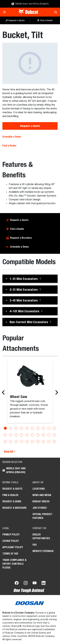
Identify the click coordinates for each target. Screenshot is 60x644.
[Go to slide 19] (49, 435)
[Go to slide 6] (32, 428)
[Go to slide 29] (49, 442)
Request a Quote (30, 126)
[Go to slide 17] (38, 435)
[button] (30, 279)
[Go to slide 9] (49, 428)
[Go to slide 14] (22, 435)
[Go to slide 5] (27, 428)
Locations (39, 489)
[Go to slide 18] (43, 435)
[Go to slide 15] (27, 435)
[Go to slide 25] (27, 442)
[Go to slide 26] (32, 442)
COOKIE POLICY (11, 541)
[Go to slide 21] (5, 442)
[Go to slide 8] (43, 428)
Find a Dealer (9, 146)
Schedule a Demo (12, 137)
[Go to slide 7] (38, 428)
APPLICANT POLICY (13, 547)
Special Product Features (42, 516)
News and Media (42, 495)
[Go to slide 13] (16, 435)
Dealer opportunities (41, 536)
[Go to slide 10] (54, 428)
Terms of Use (10, 554)
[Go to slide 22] (11, 442)
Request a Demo (12, 501)
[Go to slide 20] (54, 435)
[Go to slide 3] (16, 428)
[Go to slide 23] (16, 442)
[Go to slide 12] (11, 435)
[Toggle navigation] (5, 12)
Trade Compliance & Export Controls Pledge (14, 564)
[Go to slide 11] (5, 435)
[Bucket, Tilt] (30, 63)
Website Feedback (43, 551)
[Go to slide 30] (54, 442)
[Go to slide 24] (22, 442)
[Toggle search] (55, 12)
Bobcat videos (41, 501)
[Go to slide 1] (5, 428)
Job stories (40, 508)
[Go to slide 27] (38, 442)
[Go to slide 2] (11, 428)
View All (10, 452)
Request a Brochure (21, 238)
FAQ (35, 545)
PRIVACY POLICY (11, 535)
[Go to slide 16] (32, 435)
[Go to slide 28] (43, 442)
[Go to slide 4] (22, 428)
